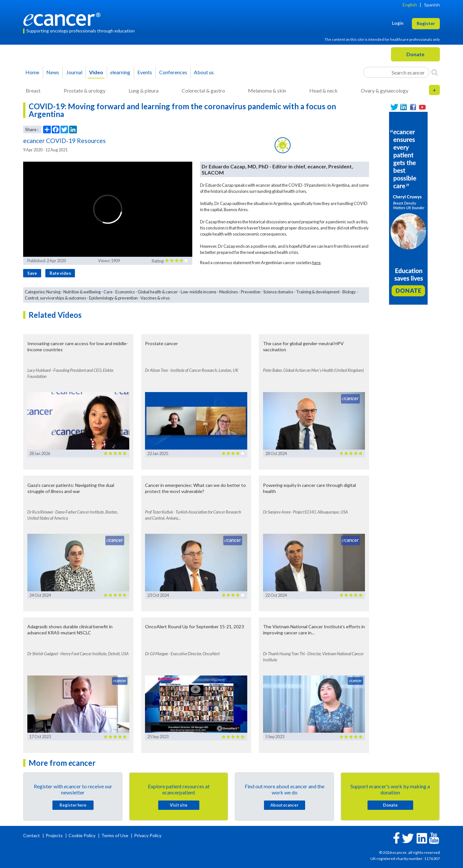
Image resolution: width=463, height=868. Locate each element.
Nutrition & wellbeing (82, 292)
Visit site (179, 805)
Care (108, 292)
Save (32, 273)
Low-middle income (199, 292)
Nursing (53, 292)
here (316, 263)
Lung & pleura (144, 90)
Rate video (60, 273)
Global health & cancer (158, 292)
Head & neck (323, 90)
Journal (74, 72)
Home (32, 72)
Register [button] (426, 23)
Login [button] (398, 23)
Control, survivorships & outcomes (55, 298)
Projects (55, 835)
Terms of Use (115, 835)
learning (120, 72)
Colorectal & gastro (203, 90)
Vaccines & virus (155, 298)
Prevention (251, 292)
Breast (33, 90)
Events (145, 72)
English (410, 5)
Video (96, 72)
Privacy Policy (148, 835)
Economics (125, 292)
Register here (73, 805)
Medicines (229, 292)
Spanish (432, 5)
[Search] (435, 72)
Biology (349, 292)
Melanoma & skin (267, 90)
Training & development (318, 292)
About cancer (284, 805)
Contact (32, 835)
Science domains (278, 292)
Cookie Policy (82, 835)
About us (204, 72)
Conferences (173, 72)
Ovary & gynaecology (385, 90)
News (53, 72)
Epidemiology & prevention (113, 298)
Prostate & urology (85, 90)
